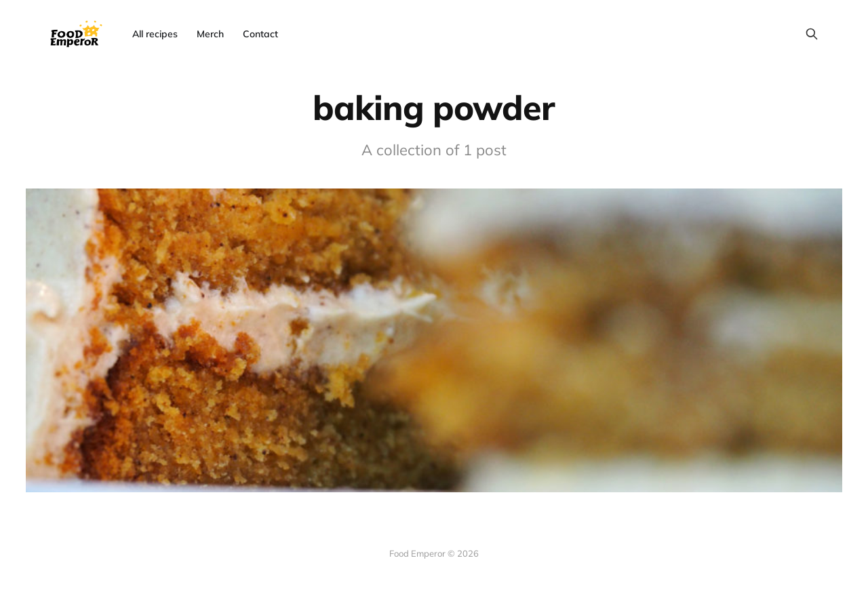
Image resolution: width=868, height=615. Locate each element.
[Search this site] (812, 34)
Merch (210, 34)
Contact (260, 34)
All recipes (155, 34)
